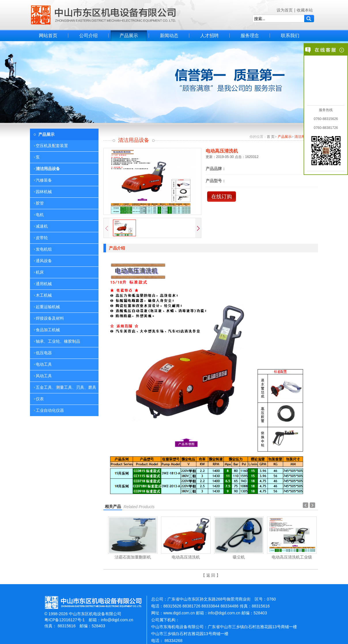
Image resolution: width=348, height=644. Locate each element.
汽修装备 (44, 180)
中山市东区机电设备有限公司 (103, 15)
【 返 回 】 (211, 575)
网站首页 (48, 36)
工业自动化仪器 (50, 410)
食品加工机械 (48, 330)
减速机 (42, 226)
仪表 (40, 399)
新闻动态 (169, 36)
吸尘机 (239, 557)
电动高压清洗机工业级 (292, 557)
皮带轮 (42, 238)
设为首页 (285, 10)
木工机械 (44, 295)
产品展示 (129, 36)
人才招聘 (209, 36)
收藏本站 (305, 10)
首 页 (271, 137)
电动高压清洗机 (186, 557)
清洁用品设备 (48, 169)
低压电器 (44, 353)
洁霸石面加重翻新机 (133, 557)
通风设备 (44, 261)
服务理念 (250, 36)
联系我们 (290, 36)
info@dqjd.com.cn (117, 620)
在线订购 (222, 197)
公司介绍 (88, 36)
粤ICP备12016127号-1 (65, 620)
